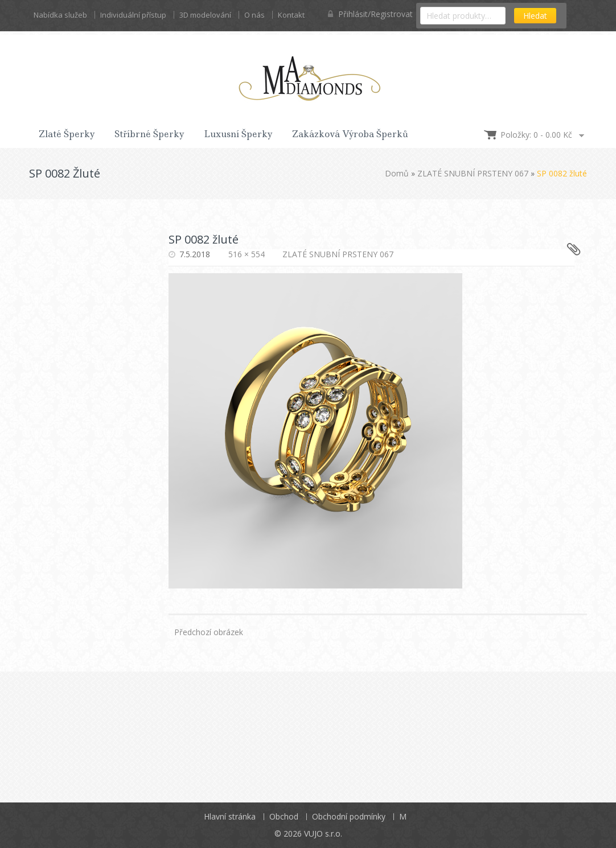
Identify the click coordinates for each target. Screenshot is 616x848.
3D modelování (205, 15)
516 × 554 (247, 254)
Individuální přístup (133, 15)
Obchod (284, 816)
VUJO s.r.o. (323, 833)
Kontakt (291, 15)
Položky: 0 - (536, 135)
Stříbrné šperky (149, 134)
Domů (397, 173)
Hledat (535, 16)
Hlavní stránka (230, 816)
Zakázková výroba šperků (350, 134)
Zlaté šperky (67, 134)
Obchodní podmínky (349, 816)
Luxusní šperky (238, 134)
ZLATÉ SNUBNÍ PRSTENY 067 (473, 173)
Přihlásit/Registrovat (370, 14)
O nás (254, 15)
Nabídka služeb (60, 15)
